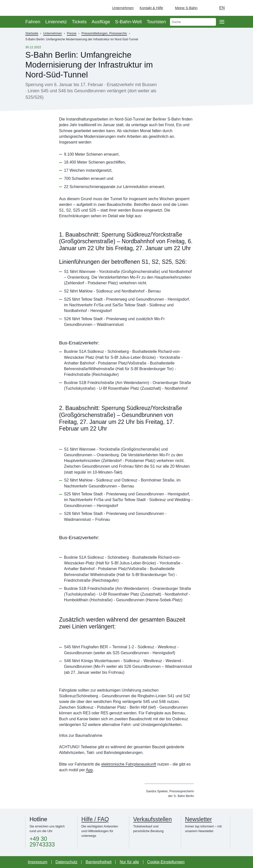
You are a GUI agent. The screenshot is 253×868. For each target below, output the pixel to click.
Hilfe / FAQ (95, 819)
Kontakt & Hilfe (151, 8)
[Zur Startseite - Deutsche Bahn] (242, 8)
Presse (72, 33)
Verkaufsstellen (152, 819)
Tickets (79, 22)
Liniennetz (56, 22)
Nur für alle (129, 862)
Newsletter (199, 819)
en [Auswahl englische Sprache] (222, 8)
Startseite (32, 33)
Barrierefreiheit (98, 862)
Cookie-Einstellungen (166, 862)
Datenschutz (67, 862)
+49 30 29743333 (42, 842)
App (89, 770)
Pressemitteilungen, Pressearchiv (104, 33)
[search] (193, 22)
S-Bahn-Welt (128, 22)
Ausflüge (101, 22)
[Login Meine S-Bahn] (183, 8)
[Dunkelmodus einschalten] (206, 8)
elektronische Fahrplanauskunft (129, 764)
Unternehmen (123, 8)
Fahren (33, 22)
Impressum (37, 862)
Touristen (156, 22)
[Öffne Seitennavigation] (222, 22)
